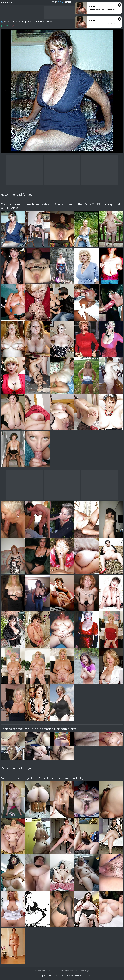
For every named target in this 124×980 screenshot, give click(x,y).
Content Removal (49, 976)
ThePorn (62, 2)
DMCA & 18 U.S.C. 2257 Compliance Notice (77, 976)
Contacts (35, 976)
